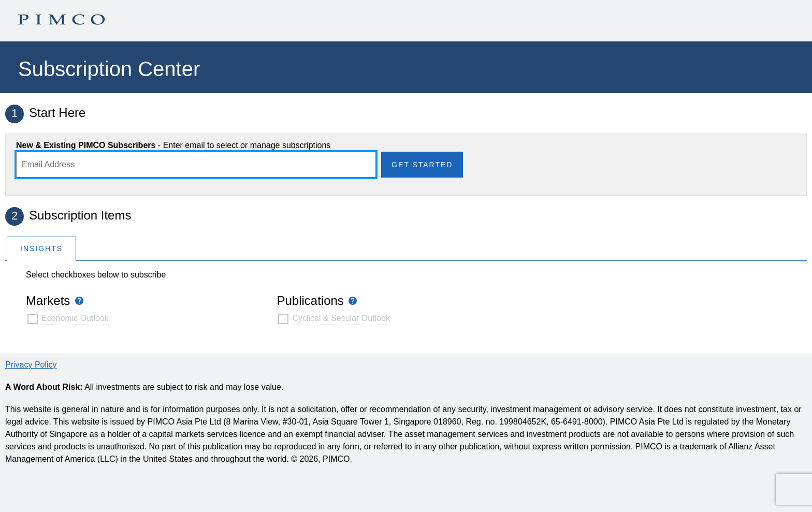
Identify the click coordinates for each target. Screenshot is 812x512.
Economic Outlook (75, 318)
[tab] (41, 248)
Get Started (422, 165)
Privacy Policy (31, 365)
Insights (41, 248)
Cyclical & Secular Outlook (341, 318)
